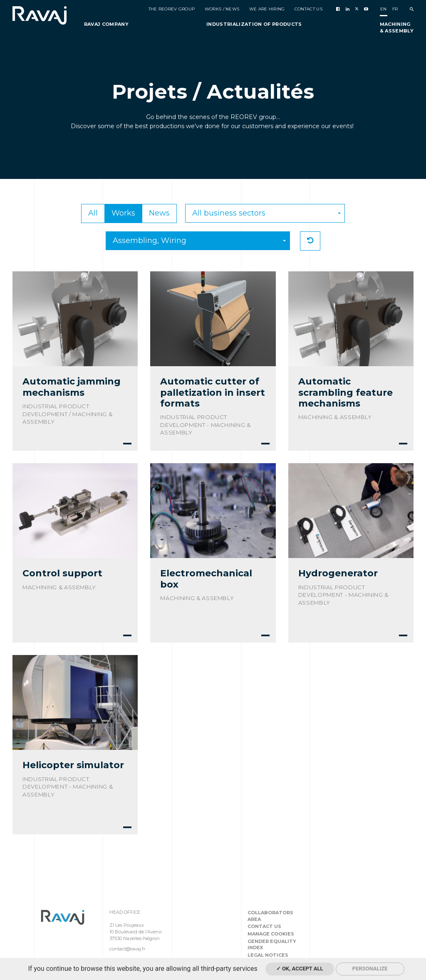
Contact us (264, 926)
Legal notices (268, 955)
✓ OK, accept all (300, 969)
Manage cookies (271, 934)
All (93, 213)
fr (395, 9)
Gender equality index (272, 945)
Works (123, 213)
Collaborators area (270, 916)
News (159, 213)
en (384, 9)
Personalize (370, 969)
